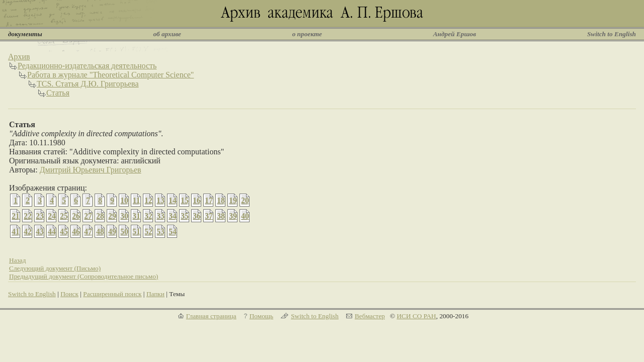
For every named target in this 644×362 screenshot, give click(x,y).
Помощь (261, 316)
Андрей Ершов (455, 34)
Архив (19, 57)
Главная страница (211, 316)
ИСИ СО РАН (416, 316)
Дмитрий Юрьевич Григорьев (91, 170)
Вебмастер (370, 316)
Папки (155, 294)
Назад (18, 260)
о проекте (307, 34)
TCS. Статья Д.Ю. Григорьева (88, 84)
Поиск (69, 294)
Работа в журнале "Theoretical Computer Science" (110, 75)
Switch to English (612, 34)
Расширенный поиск (112, 294)
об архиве (167, 34)
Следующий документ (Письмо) (55, 268)
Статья (58, 93)
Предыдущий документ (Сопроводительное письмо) (84, 276)
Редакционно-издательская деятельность (87, 66)
